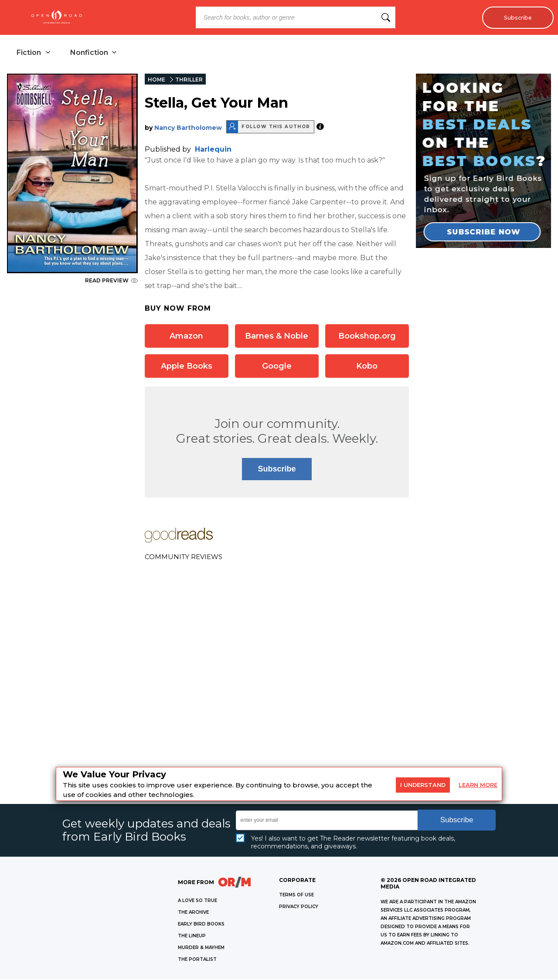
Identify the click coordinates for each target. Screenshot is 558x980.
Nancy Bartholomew (188, 129)
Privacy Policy (299, 907)
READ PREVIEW (111, 281)
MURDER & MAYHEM (201, 948)
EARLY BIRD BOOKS (201, 925)
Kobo (367, 367)
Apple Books (187, 367)
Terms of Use (296, 896)
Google (277, 367)
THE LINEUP (192, 937)
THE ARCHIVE (193, 913)
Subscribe (515, 17)
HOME (157, 80)
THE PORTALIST (197, 960)
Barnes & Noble (277, 337)
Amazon (186, 337)
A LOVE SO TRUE (197, 901)
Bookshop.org (367, 337)
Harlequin (213, 150)
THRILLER (189, 80)
